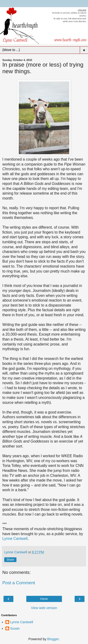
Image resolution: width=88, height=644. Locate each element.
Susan (15, 628)
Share (10, 560)
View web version (44, 608)
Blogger (53, 639)
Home (44, 599)
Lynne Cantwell (15, 539)
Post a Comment (19, 583)
